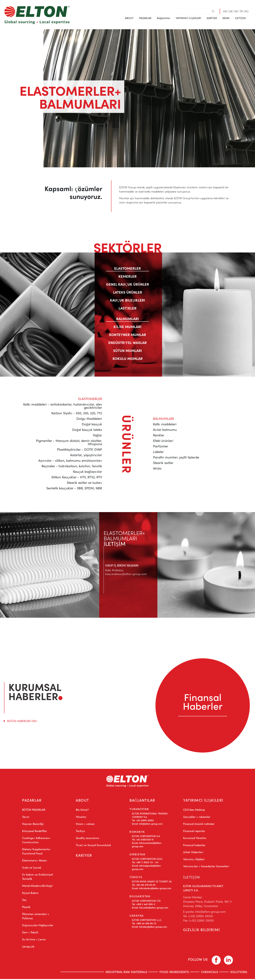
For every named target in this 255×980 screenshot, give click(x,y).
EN (225, 11)
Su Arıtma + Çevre (34, 940)
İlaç (24, 901)
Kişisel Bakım (30, 894)
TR (241, 11)
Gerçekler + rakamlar (197, 818)
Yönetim (81, 818)
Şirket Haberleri (193, 853)
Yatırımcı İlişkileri (194, 860)
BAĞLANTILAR (143, 800)
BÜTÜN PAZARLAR (34, 811)
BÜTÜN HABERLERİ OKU (22, 721)
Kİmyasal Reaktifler (35, 832)
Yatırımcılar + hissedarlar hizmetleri (206, 867)
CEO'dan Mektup (194, 811)
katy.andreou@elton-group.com (126, 574)
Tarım (26, 818)
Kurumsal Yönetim (195, 839)
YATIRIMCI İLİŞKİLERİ (204, 800)
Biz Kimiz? (82, 811)
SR (236, 11)
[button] (129, 18)
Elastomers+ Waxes (34, 861)
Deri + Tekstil (30, 933)
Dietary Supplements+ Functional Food (36, 852)
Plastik (26, 908)
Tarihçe (80, 832)
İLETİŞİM (240, 18)
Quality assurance (87, 839)
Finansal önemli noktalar (199, 825)
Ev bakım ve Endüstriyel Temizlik (37, 877)
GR (231, 11)
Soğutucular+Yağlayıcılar (38, 926)
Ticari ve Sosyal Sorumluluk (93, 846)
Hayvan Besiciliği (33, 825)
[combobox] (193, 11)
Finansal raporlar (194, 832)
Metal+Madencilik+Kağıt (37, 887)
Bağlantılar (163, 18)
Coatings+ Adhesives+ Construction (36, 841)
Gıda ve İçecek (32, 868)
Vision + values (85, 825)
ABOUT (83, 800)
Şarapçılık (28, 947)
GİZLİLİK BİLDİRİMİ (202, 931)
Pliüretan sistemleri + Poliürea (36, 917)
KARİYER (212, 18)
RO (247, 11)
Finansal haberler (194, 846)
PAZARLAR (32, 800)
